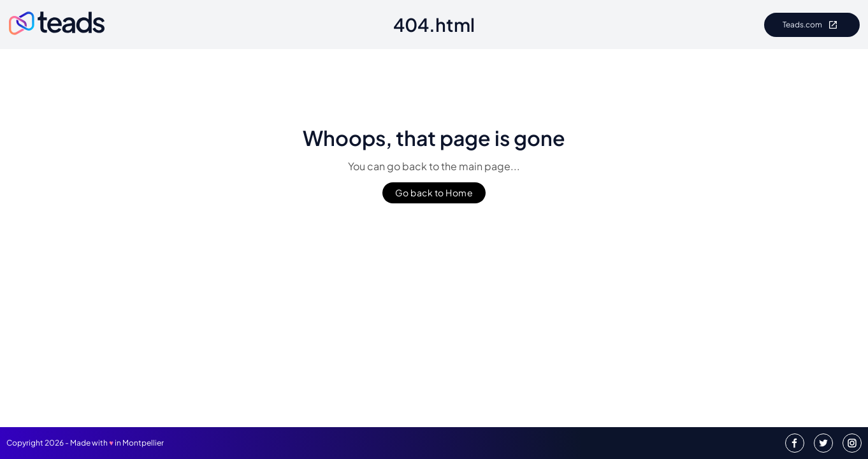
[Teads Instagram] (852, 443)
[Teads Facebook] (795, 443)
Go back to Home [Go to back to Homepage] (434, 193)
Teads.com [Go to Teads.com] (812, 25)
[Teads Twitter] (823, 443)
